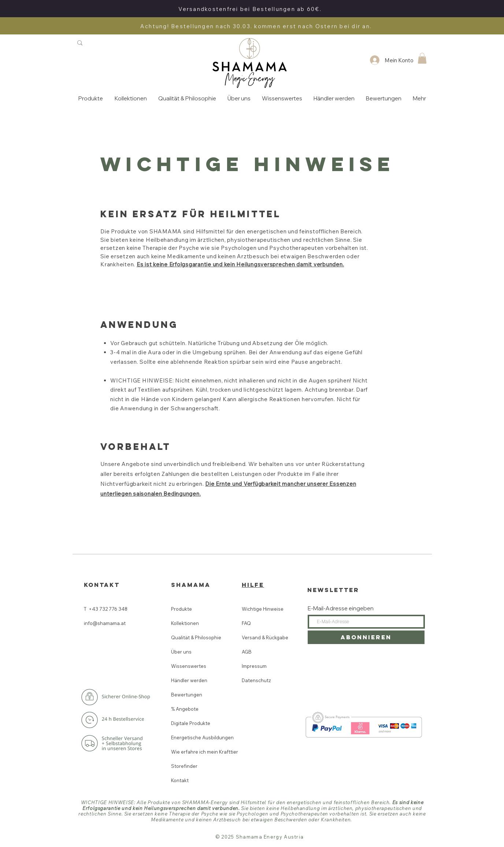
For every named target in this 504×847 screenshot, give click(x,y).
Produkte (181, 609)
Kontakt (180, 780)
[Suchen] (109, 43)
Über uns (181, 652)
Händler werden (189, 680)
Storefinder (184, 766)
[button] (422, 58)
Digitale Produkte (191, 723)
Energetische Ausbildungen (202, 737)
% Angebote (185, 709)
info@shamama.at (105, 623)
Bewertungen (187, 695)
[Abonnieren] (366, 637)
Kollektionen (185, 623)
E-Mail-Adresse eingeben (341, 608)
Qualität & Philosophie (196, 637)
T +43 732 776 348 (106, 609)
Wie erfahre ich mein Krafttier (202, 752)
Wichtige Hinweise (263, 609)
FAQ (246, 623)
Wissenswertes (189, 666)
